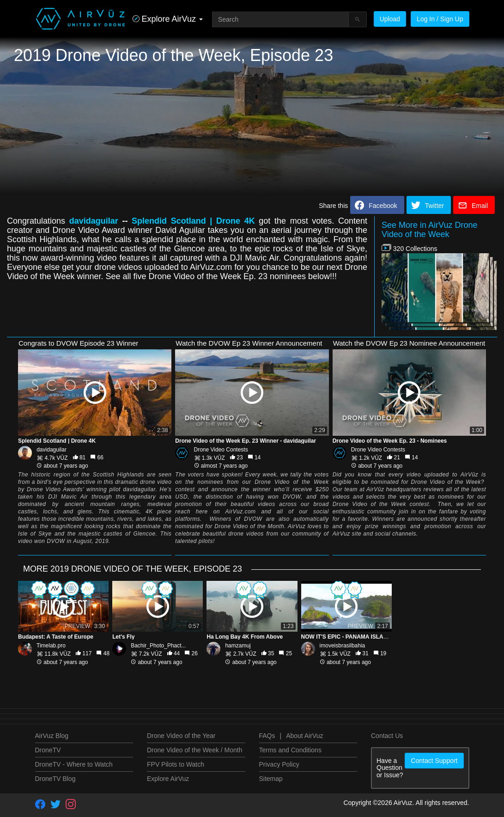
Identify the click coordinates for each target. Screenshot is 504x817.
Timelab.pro (51, 646)
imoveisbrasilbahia (343, 646)
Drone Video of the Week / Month (195, 750)
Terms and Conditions (290, 750)
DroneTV (48, 750)
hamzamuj (238, 646)
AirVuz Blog (52, 736)
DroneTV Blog (55, 779)
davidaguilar (52, 450)
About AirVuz (304, 736)
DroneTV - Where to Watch (74, 764)
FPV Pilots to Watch (176, 764)
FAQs (267, 736)
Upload (390, 19)
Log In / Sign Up (440, 19)
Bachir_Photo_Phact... (158, 646)
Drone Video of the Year (181, 736)
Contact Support (434, 761)
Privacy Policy (279, 764)
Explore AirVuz (168, 779)
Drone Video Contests (221, 450)
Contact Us (387, 736)
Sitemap (271, 779)
